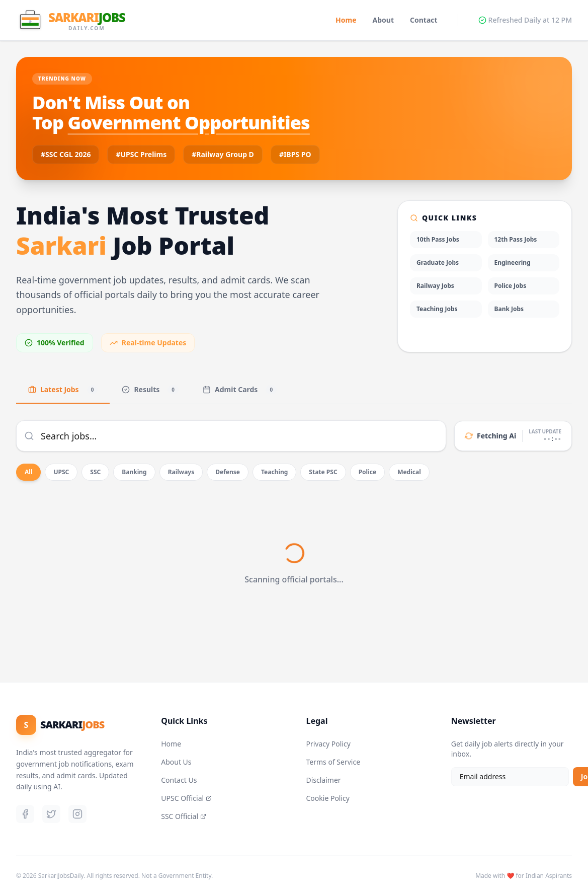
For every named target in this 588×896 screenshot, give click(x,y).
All (28, 472)
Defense (228, 472)
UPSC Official (186, 798)
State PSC (323, 472)
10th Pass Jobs (438, 239)
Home (346, 20)
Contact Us (179, 780)
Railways (181, 472)
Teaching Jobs (437, 309)
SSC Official (184, 816)
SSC (95, 472)
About (383, 20)
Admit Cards (240, 389)
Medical (409, 472)
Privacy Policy (328, 744)
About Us (176, 762)
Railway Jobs (435, 286)
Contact (424, 20)
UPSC (61, 472)
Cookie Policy (328, 798)
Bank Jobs (509, 309)
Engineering (513, 263)
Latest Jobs (63, 389)
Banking (134, 472)
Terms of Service (333, 762)
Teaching (274, 472)
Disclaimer (324, 780)
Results (150, 389)
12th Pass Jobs (516, 239)
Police (367, 472)
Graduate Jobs (438, 263)
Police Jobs (511, 286)
